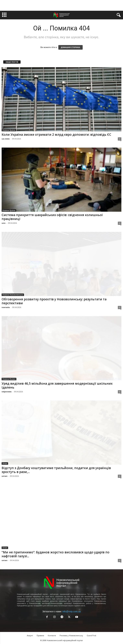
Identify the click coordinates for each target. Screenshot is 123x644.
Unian (5, 463)
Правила (40, 635)
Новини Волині (9, 379)
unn (4, 223)
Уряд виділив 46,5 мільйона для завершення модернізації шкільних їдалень (57, 385)
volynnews (7, 392)
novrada (6, 307)
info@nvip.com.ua (71, 611)
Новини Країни (9, 130)
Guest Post (91, 635)
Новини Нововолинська (13, 295)
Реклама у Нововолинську (71, 635)
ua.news (6, 139)
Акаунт (30, 635)
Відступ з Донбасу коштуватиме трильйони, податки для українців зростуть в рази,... (56, 470)
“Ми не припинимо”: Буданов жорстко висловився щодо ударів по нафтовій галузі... (56, 554)
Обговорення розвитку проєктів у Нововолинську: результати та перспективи (54, 301)
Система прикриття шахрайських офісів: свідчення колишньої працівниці (52, 217)
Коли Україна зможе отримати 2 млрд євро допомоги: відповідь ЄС (56, 135)
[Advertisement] (62, 5)
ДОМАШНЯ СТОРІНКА (70, 47)
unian (5, 476)
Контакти (52, 635)
